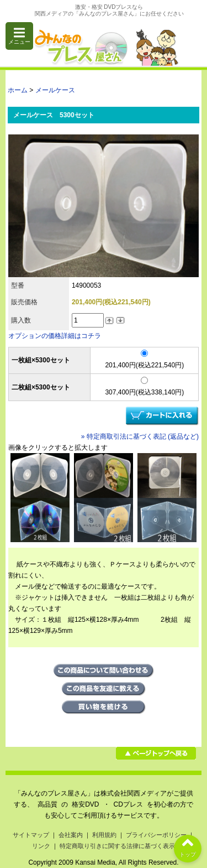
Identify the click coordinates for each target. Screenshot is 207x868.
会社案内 (71, 835)
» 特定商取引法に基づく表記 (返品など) (140, 436)
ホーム (18, 90)
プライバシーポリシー (156, 835)
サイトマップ (31, 835)
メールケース (55, 90)
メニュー (19, 36)
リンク (41, 846)
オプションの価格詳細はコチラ (55, 336)
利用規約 (104, 835)
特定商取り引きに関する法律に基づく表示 (117, 846)
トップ (188, 846)
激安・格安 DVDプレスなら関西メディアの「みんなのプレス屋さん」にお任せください (109, 10)
